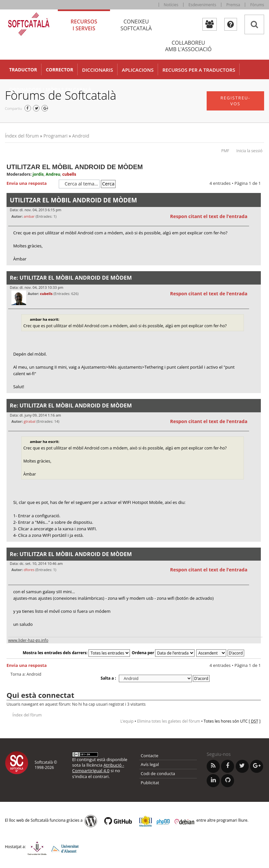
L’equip (127, 721)
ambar (29, 216)
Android (81, 136)
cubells (69, 174)
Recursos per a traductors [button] (199, 70)
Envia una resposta (31, 184)
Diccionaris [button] (97, 70)
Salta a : (108, 678)
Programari (55, 136)
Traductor (23, 70)
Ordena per (163, 653)
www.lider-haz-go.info (28, 640)
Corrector (59, 70)
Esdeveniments (202, 5)
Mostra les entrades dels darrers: (76, 653)
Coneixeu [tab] (136, 25)
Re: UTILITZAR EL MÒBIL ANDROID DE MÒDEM (71, 278)
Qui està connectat (40, 695)
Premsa (233, 5)
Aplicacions (138, 70)
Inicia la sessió (249, 151)
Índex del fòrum (22, 136)
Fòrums (257, 5)
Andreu (53, 174)
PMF (225, 151)
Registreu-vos (235, 101)
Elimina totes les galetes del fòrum (169, 721)
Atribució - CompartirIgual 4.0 (98, 768)
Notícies (171, 5)
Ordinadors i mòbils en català (50, 89)
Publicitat (150, 783)
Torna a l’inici (256, 269)
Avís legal (150, 764)
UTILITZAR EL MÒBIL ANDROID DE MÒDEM (75, 167)
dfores (29, 570)
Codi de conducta (158, 773)
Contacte (150, 756)
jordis (38, 174)
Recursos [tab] (84, 25)
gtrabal (29, 421)
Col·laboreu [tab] (188, 46)
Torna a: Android (26, 674)
